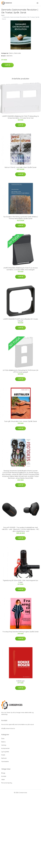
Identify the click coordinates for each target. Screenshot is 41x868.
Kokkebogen (20, 681)
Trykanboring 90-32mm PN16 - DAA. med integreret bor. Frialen (20, 581)
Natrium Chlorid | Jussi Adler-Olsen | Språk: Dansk (20, 167)
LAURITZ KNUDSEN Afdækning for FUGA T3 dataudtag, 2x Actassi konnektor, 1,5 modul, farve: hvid (20, 117)
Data (3, 739)
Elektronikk (17, 53)
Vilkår (3, 780)
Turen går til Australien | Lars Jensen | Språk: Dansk (20, 421)
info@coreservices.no (8, 728)
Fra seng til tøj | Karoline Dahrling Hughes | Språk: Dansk (21, 632)
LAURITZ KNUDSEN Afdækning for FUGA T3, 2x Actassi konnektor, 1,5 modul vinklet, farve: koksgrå (21, 269)
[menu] (38, 3)
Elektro (11, 53)
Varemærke (5, 761)
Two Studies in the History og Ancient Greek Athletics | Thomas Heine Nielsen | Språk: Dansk (21, 218)
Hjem (3, 15)
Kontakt (4, 776)
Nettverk (4, 758)
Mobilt (3, 755)
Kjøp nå (8, 65)
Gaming (4, 745)
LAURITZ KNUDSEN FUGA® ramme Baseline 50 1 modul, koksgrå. (21, 320)
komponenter (5, 748)
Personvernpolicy (7, 783)
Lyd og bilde (5, 752)
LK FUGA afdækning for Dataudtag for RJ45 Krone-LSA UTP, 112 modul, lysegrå (20, 371)
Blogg (3, 773)
